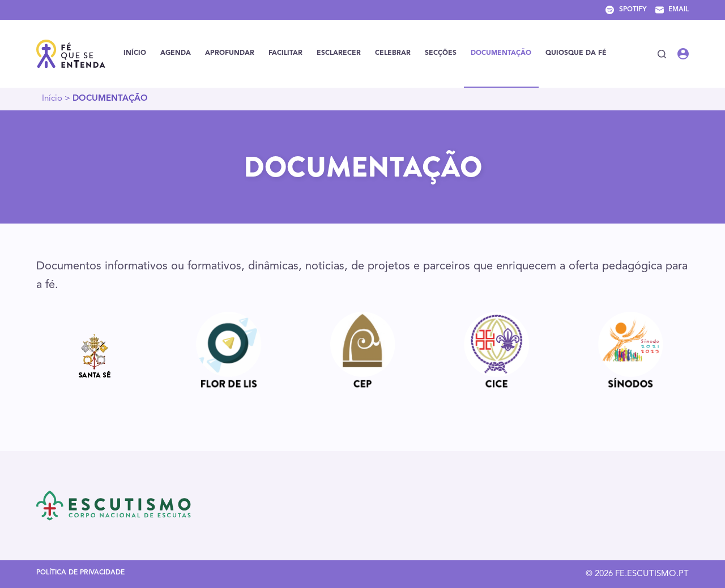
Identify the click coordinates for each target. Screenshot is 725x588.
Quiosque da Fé (576, 53)
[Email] (672, 10)
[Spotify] (626, 10)
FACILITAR (285, 53)
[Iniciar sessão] (683, 54)
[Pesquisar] (662, 54)
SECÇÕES (441, 53)
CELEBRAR (393, 53)
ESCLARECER (339, 53)
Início (135, 53)
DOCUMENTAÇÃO (501, 53)
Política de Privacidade (80, 573)
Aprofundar (230, 53)
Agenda (176, 53)
